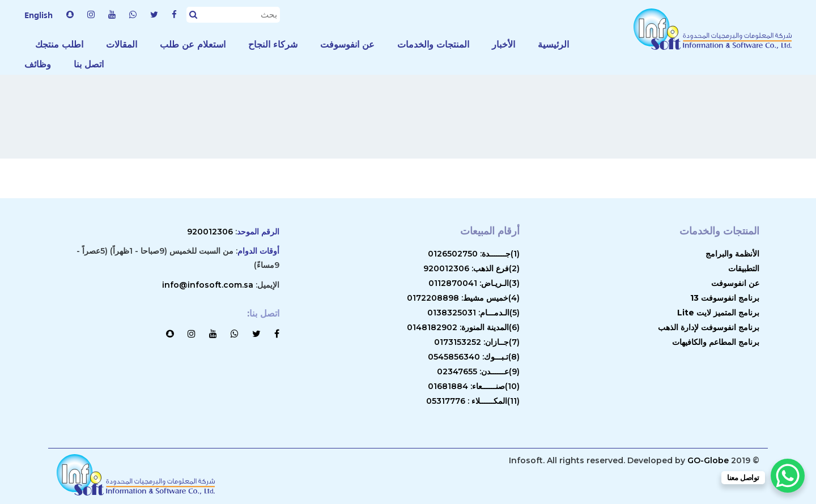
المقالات (122, 44)
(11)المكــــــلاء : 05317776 (473, 401)
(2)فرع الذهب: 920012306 (471, 268)
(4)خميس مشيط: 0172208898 (463, 298)
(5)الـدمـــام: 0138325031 (473, 313)
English (39, 14)
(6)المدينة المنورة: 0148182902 (463, 327)
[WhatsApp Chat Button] (788, 476)
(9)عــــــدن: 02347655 (478, 371)
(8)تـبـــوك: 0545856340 (474, 357)
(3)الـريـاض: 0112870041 (474, 283)
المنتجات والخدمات (433, 44)
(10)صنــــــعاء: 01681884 (474, 386)
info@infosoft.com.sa (208, 285)
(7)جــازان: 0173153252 (477, 342)
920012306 (210, 232)
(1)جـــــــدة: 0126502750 (474, 254)
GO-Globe (708, 460)
